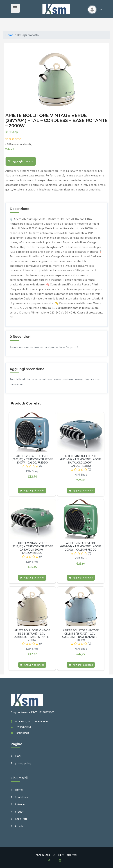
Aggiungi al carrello (21, 161)
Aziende (20, 804)
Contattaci (21, 797)
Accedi (19, 826)
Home (9, 35)
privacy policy (23, 763)
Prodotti (20, 812)
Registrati (21, 819)
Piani (18, 756)
